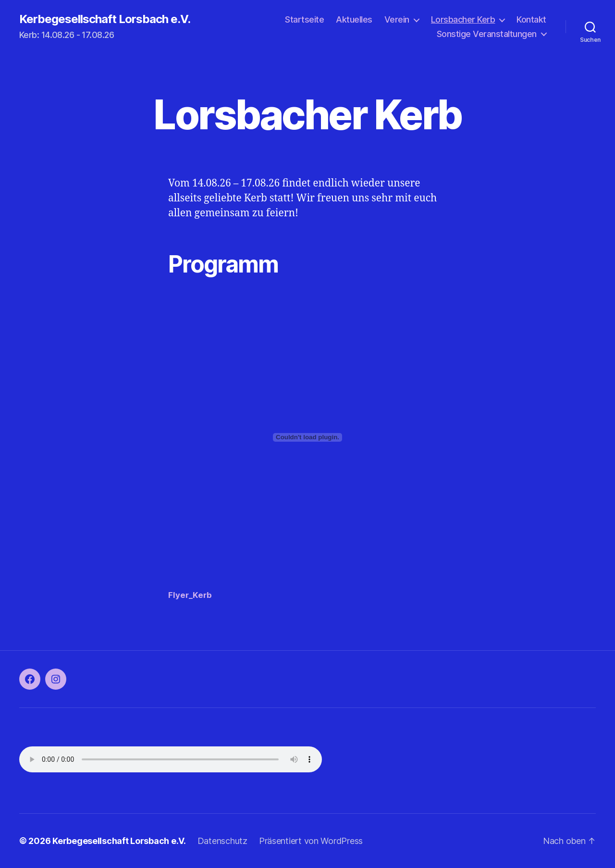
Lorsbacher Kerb (463, 19)
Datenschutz (222, 841)
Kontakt (531, 19)
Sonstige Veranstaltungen (487, 34)
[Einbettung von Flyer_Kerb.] (307, 437)
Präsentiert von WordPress (311, 841)
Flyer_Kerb (190, 595)
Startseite (304, 19)
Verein (397, 19)
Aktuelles (354, 19)
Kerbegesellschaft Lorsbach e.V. (105, 19)
